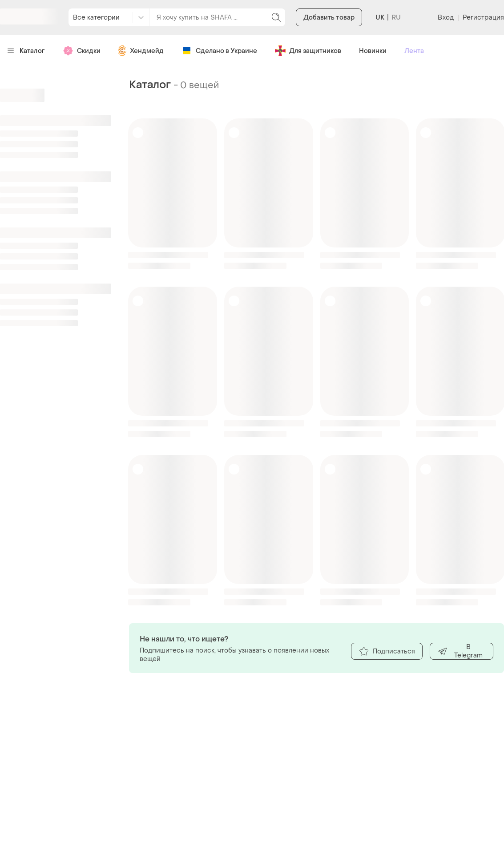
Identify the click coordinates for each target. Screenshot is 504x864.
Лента (414, 51)
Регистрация (483, 18)
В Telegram (460, 651)
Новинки (373, 51)
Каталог (26, 51)
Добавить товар (329, 18)
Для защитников (308, 51)
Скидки (82, 51)
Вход (446, 18)
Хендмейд (141, 51)
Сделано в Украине (219, 51)
